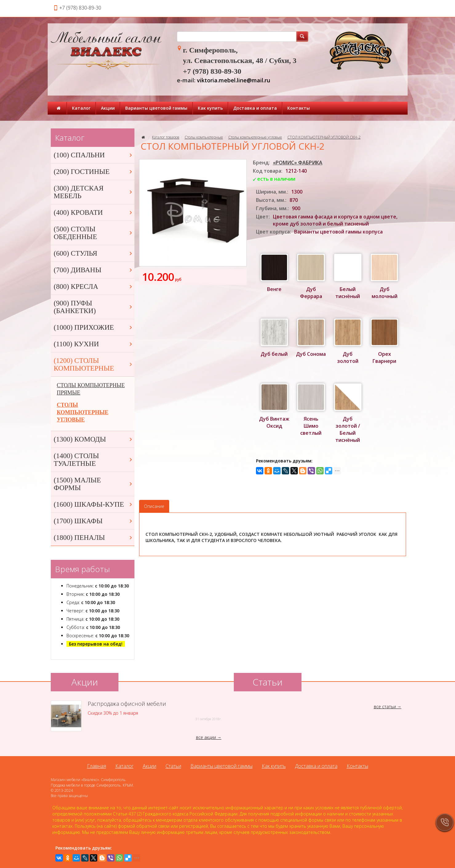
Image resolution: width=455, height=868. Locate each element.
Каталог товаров (166, 137)
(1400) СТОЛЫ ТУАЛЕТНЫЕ (94, 460)
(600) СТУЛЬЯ (94, 253)
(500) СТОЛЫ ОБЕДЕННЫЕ (94, 233)
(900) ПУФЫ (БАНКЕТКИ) (94, 307)
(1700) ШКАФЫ (94, 521)
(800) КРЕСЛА (94, 287)
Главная (97, 766)
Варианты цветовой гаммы (156, 108)
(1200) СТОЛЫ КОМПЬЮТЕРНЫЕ (94, 364)
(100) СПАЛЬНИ (94, 155)
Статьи (173, 766)
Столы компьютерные (204, 137)
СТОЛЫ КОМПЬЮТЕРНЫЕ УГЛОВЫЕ (83, 412)
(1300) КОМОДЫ (94, 439)
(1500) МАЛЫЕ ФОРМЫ (94, 484)
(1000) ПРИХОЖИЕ (94, 327)
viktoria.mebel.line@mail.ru (233, 80)
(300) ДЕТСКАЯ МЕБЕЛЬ (94, 192)
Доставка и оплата (255, 108)
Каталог (81, 108)
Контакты (299, 108)
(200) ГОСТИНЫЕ (94, 172)
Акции (108, 108)
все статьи (385, 707)
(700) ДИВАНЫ (94, 270)
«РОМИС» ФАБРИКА (298, 163)
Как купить (210, 108)
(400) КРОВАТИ (94, 212)
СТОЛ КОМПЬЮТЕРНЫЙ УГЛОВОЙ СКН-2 (324, 137)
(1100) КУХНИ (94, 344)
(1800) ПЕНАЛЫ (94, 538)
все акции (206, 737)
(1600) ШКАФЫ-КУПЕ (94, 504)
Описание (154, 506)
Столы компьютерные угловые (255, 137)
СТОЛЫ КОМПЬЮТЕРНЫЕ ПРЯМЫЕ (91, 389)
